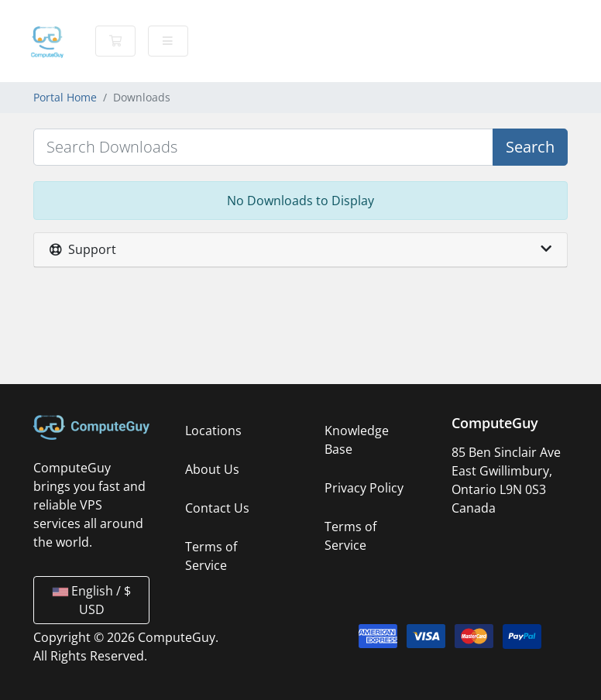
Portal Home (65, 97)
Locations (213, 431)
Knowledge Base (357, 440)
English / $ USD (92, 600)
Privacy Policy (364, 488)
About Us (212, 469)
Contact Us (217, 508)
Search (530, 147)
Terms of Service (211, 556)
